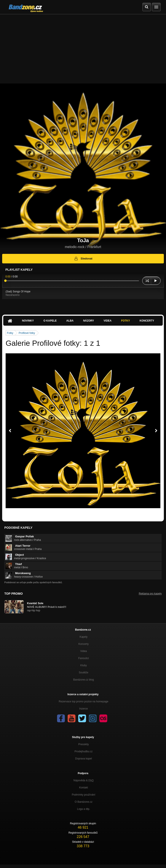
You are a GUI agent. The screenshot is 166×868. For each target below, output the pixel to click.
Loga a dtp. (83, 809)
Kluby (83, 665)
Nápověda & (84, 780)
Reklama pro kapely (150, 594)
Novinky (28, 321)
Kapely (84, 637)
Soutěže (83, 673)
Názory (89, 321)
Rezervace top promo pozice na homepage (84, 701)
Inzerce (84, 709)
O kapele (50, 321)
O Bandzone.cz (83, 802)
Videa (108, 321)
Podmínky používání (84, 795)
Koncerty (147, 321)
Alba (70, 321)
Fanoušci (84, 658)
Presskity (84, 744)
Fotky (125, 321)
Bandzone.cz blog (84, 680)
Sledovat (83, 259)
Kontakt (84, 788)
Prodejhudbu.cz (84, 751)
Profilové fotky (27, 333)
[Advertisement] (83, 47)
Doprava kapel (84, 759)
